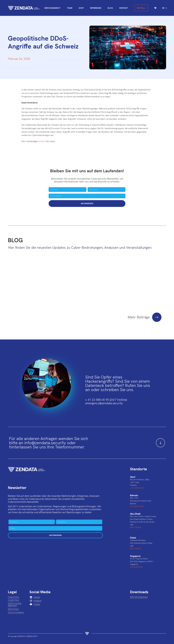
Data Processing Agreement (15, 601)
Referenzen (96, 8)
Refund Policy (13, 606)
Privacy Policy (13, 594)
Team (70, 8)
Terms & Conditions (16, 609)
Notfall (141, 8)
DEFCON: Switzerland (139, 594)
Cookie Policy (13, 597)
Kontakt (124, 8)
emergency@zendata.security (104, 400)
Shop (81, 8)
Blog (110, 8)
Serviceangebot (52, 8)
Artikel (42, 141)
